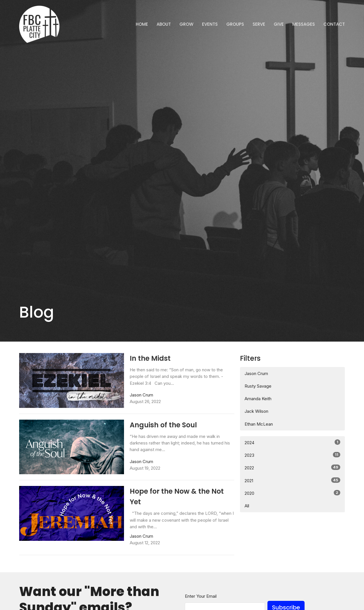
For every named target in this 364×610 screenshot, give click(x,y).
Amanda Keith (258, 399)
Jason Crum (256, 373)
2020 (292, 493)
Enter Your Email (201, 596)
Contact (334, 24)
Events (210, 24)
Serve (259, 24)
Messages (304, 24)
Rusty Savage (258, 386)
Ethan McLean (259, 424)
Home (142, 24)
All (247, 506)
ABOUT (164, 24)
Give (279, 24)
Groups (235, 24)
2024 (292, 442)
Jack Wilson (256, 411)
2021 (292, 480)
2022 (292, 468)
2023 (292, 455)
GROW (186, 24)
